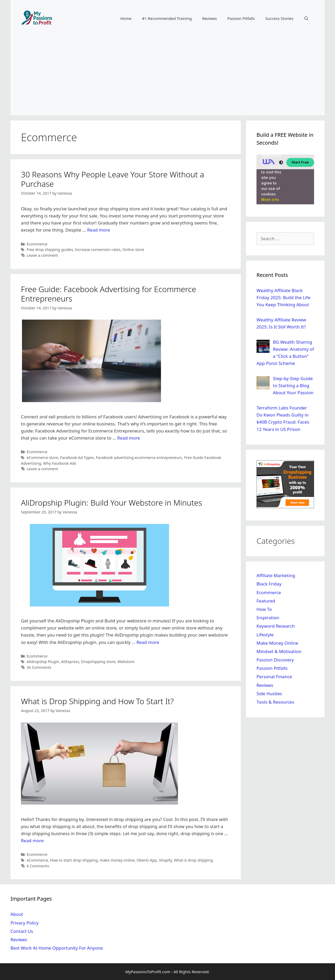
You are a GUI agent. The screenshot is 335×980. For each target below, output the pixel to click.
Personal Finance (274, 677)
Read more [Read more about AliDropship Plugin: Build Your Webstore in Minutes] (148, 642)
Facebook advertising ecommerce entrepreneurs (139, 458)
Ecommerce (37, 244)
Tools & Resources (275, 702)
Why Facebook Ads (60, 463)
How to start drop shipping (74, 860)
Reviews (210, 18)
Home (126, 18)
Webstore (126, 662)
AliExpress (70, 662)
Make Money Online (277, 643)
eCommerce (37, 860)
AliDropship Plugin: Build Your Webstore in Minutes (111, 503)
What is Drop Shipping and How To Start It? (97, 701)
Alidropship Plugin (43, 662)
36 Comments (39, 667)
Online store (133, 250)
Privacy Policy (24, 923)
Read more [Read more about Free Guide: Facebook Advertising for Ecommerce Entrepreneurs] (129, 438)
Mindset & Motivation (279, 651)
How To (264, 609)
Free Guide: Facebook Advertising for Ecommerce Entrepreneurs (108, 294)
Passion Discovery (275, 660)
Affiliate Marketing (276, 575)
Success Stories (279, 18)
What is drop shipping (193, 860)
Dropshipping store (98, 662)
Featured (266, 601)
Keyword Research (276, 626)
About (17, 914)
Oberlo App (147, 860)
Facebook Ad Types (77, 458)
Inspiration (268, 618)
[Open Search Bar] (306, 18)
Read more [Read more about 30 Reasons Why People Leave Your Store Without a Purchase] (99, 230)
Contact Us (22, 931)
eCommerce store (42, 458)
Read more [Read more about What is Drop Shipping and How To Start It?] (32, 841)
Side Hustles (269, 694)
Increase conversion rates (98, 250)
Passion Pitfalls (241, 18)
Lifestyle (265, 635)
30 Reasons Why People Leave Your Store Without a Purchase (113, 179)
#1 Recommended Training (167, 18)
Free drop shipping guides (50, 250)
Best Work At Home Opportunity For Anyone (57, 948)
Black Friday (269, 584)
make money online (117, 860)
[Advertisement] (167, 76)
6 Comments (38, 866)
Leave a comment (42, 255)
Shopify (165, 860)
